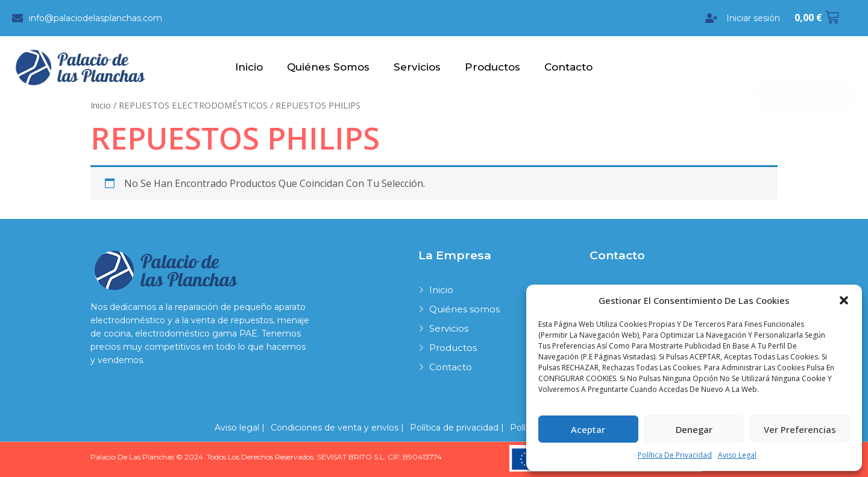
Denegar (694, 429)
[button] (844, 300)
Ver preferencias (800, 429)
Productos (492, 67)
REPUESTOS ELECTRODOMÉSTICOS (193, 104)
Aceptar (588, 429)
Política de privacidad (675, 455)
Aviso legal (737, 455)
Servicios (417, 67)
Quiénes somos (328, 67)
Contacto (568, 67)
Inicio (249, 67)
